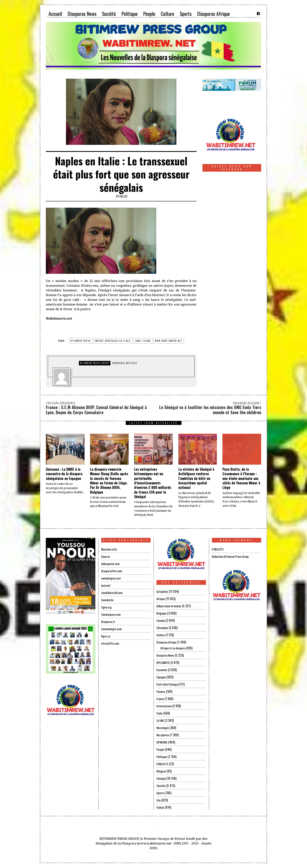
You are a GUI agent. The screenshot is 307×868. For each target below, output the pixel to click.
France (160, 699)
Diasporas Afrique (167, 642)
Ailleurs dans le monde (170, 606)
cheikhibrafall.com (112, 593)
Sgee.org (107, 607)
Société (161, 786)
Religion (161, 771)
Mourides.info (109, 549)
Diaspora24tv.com (112, 571)
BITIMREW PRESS (80, 341)
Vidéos (160, 807)
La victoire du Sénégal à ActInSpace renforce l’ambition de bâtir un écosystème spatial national (196, 478)
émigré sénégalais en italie (113, 341)
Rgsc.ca (106, 636)
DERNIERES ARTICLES (125, 363)
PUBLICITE (162, 764)
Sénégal (161, 778)
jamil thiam (143, 341)
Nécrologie (163, 728)
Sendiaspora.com (111, 614)
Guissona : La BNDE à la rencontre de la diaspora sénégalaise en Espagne (64, 474)
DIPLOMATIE (163, 662)
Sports (160, 793)
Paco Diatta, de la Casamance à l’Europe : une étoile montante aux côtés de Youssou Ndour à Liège (241, 478)
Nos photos (163, 735)
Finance (161, 691)
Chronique (163, 628)
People (160, 749)
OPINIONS (162, 742)
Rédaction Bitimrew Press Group (232, 556)
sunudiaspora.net (111, 578)
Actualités (163, 591)
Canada (161, 620)
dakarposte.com (111, 564)
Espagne (161, 677)
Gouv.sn (106, 556)
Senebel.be (107, 600)
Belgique (162, 613)
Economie (162, 670)
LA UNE (161, 720)
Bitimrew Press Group (95, 363)
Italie (160, 713)
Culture (161, 635)
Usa (159, 800)
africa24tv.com (111, 643)
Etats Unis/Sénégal (168, 684)
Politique (162, 757)
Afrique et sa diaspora (174, 648)
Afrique (161, 599)
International (164, 706)
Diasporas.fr (109, 622)
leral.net (106, 585)
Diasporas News (166, 655)
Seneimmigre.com (112, 629)
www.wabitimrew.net (168, 341)
